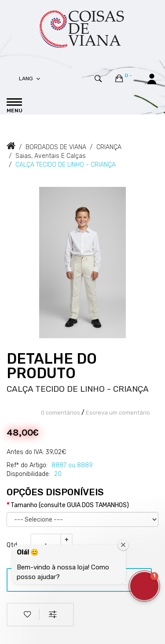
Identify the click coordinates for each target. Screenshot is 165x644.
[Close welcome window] (123, 545)
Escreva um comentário (118, 413)
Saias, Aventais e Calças (51, 156)
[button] (144, 586)
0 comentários (60, 413)
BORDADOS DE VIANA (56, 147)
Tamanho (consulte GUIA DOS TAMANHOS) (70, 505)
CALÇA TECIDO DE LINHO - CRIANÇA (66, 165)
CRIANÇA (109, 147)
